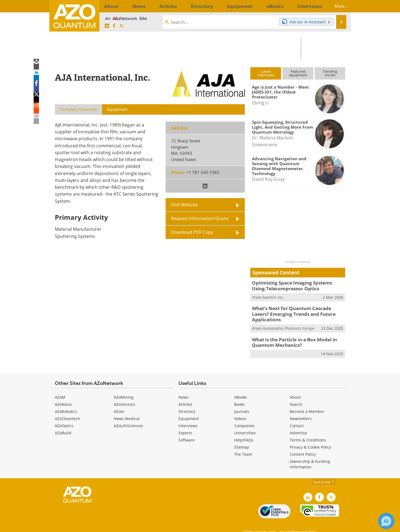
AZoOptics (64, 416)
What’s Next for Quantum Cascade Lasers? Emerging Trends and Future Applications (296, 309)
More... (336, 6)
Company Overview (78, 109)
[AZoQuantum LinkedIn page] (107, 26)
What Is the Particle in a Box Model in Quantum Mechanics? (291, 334)
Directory (187, 402)
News (184, 388)
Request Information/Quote (200, 218)
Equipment (189, 409)
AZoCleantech (67, 409)
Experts (185, 423)
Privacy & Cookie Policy (310, 437)
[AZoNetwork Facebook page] (114, 26)
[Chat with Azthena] (386, 521)
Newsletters (301, 409)
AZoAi (119, 402)
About (295, 388)
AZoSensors (124, 395)
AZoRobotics (66, 402)
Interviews (188, 416)
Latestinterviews (266, 73)
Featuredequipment (298, 73)
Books (239, 395)
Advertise (298, 423)
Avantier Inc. (273, 296)
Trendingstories (330, 73)
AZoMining (124, 388)
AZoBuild (63, 423)
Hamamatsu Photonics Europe (288, 320)
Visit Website (184, 205)
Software (187, 430)
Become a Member (307, 402)
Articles (185, 395)
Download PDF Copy (192, 232)
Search (296, 395)
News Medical (127, 409)
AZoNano (63, 395)
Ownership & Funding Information (310, 454)
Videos (240, 409)
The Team (243, 445)
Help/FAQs (244, 430)
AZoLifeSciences (128, 416)
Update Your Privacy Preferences (96, 525)
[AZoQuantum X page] (121, 26)
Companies (244, 416)
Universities (245, 423)
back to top (324, 472)
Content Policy (303, 445)
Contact (297, 416)
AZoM (60, 388)
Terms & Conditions (308, 430)
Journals (242, 402)
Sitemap (242, 437)
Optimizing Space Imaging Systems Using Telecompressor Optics (294, 285)
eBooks (241, 388)
